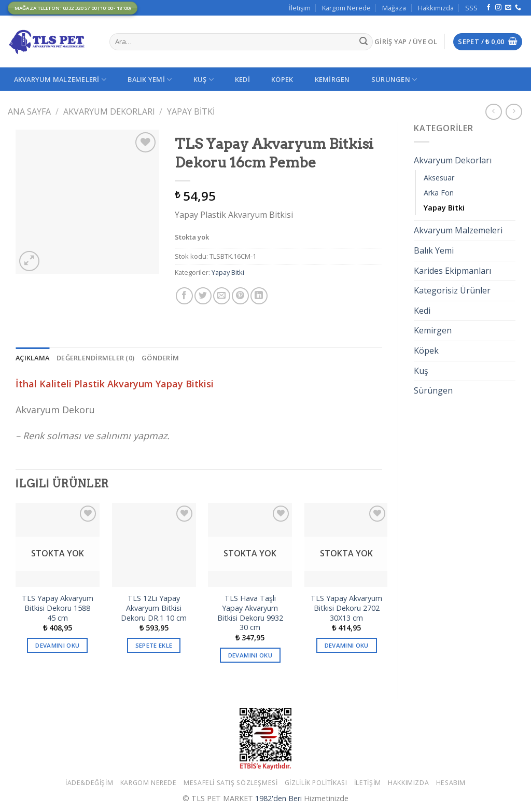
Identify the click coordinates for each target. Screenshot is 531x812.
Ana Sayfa (29, 111)
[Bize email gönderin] (508, 8)
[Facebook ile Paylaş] (184, 296)
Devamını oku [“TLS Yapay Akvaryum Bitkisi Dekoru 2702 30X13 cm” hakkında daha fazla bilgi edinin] (347, 645)
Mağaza (394, 8)
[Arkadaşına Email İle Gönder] (222, 296)
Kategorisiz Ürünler (452, 290)
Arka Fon (439, 193)
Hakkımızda (436, 8)
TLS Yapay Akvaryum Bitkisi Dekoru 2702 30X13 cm (346, 608)
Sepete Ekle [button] (154, 645)
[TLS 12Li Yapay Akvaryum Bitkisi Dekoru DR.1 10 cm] (154, 545)
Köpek (282, 79)
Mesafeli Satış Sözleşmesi (230, 783)
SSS (471, 8)
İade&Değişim (89, 783)
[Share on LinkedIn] (259, 296)
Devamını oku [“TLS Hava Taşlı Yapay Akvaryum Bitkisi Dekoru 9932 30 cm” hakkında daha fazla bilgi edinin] (250, 655)
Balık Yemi (150, 80)
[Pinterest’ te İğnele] (240, 296)
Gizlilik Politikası (316, 783)
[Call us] (518, 8)
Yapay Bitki (191, 111)
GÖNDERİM (160, 358)
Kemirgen (332, 79)
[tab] (32, 358)
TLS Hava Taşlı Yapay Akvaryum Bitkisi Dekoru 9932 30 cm (250, 613)
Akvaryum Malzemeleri (60, 80)
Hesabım (451, 783)
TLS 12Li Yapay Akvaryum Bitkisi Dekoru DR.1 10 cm (154, 608)
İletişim (300, 8)
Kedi (242, 79)
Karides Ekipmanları (452, 271)
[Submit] (364, 42)
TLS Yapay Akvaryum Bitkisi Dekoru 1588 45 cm (58, 608)
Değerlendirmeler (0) (95, 358)
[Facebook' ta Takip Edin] (488, 8)
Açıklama (32, 358)
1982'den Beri (278, 798)
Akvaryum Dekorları (109, 111)
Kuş (204, 80)
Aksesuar (439, 178)
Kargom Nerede (346, 8)
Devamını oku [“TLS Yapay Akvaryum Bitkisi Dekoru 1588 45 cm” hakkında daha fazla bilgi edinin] (57, 645)
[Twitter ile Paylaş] (203, 296)
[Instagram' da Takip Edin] (498, 8)
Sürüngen (394, 80)
